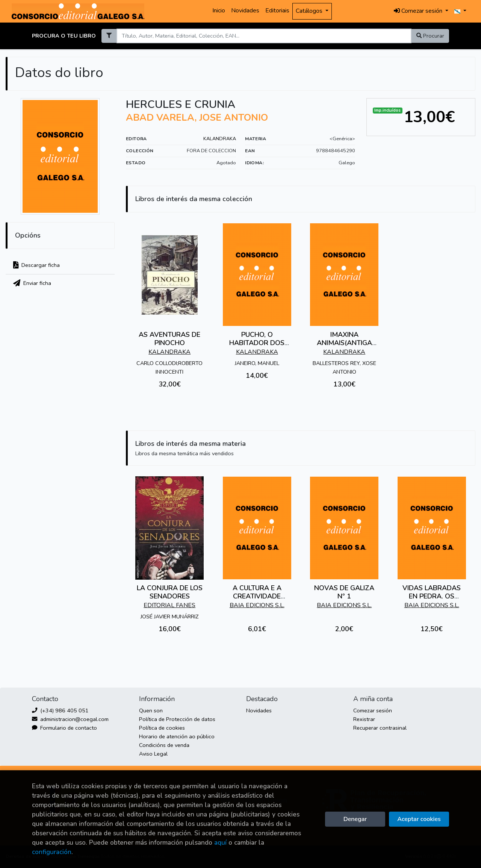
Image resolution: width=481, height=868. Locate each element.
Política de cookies (162, 728)
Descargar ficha (36, 265)
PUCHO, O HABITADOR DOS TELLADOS (257, 343)
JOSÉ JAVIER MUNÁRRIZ (169, 617)
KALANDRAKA (220, 139)
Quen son (151, 710)
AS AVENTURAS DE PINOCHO (169, 339)
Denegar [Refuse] (355, 819)
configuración (52, 852)
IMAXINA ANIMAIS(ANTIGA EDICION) (344, 343)
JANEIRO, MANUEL (257, 363)
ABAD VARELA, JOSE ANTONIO (197, 118)
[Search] (264, 36)
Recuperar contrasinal (380, 728)
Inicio (219, 11)
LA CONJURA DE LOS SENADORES (170, 592)
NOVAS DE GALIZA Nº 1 (344, 592)
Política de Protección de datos (177, 719)
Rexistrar (364, 719)
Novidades (245, 11)
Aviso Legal (153, 754)
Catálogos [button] (310, 11)
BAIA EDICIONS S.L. (257, 605)
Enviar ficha (32, 283)
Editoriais (277, 11)
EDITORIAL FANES (169, 605)
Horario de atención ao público (177, 736)
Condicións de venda (164, 745)
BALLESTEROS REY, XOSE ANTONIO (344, 367)
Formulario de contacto (64, 728)
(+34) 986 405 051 (60, 710)
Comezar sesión (373, 710)
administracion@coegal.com (70, 719)
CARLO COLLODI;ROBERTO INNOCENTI (169, 367)
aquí (220, 843)
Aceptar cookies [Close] (419, 819)
